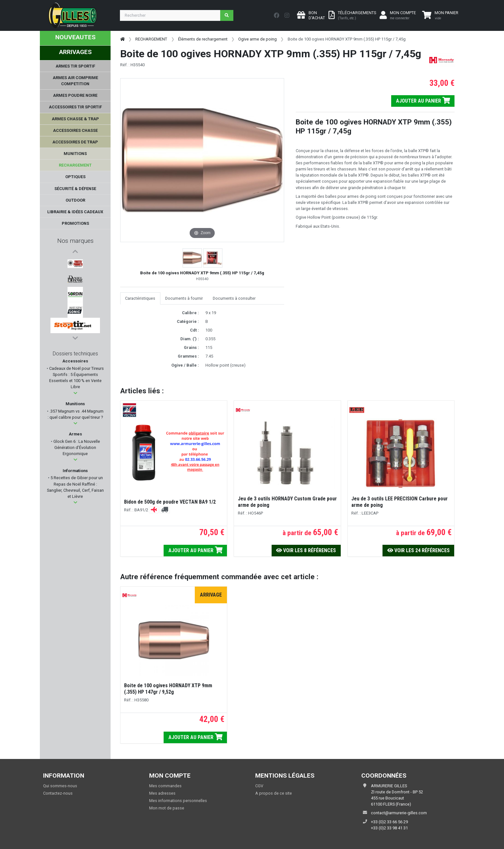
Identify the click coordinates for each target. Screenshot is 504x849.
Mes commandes (165, 786)
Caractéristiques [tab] (140, 298)
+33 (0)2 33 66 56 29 (389, 822)
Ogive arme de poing (257, 39)
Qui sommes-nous (60, 786)
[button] (75, 395)
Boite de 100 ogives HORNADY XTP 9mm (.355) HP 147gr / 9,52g (168, 689)
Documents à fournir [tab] (184, 298)
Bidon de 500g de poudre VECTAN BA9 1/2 (170, 502)
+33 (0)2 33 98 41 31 (389, 828)
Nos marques (75, 241)
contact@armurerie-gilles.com (399, 813)
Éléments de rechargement (203, 39)
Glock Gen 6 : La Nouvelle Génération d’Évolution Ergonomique (76, 449)
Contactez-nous (58, 793)
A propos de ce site (274, 793)
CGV (259, 786)
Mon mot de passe (167, 808)
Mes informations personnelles (178, 801)
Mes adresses (162, 793)
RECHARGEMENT (151, 39)
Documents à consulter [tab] (234, 298)
